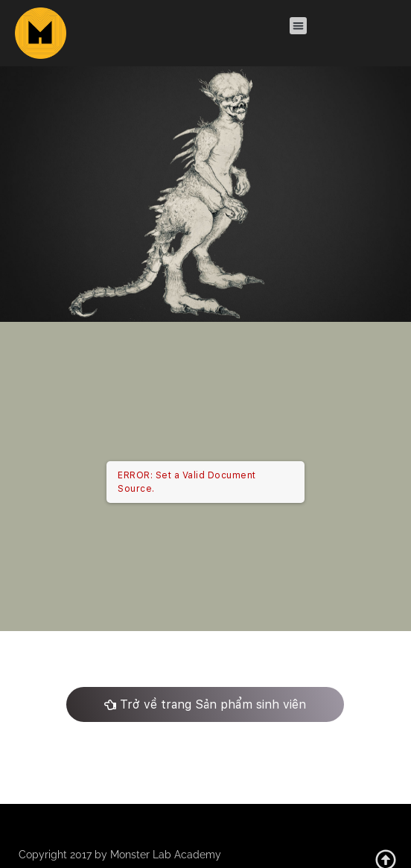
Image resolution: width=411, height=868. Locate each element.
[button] (298, 26)
